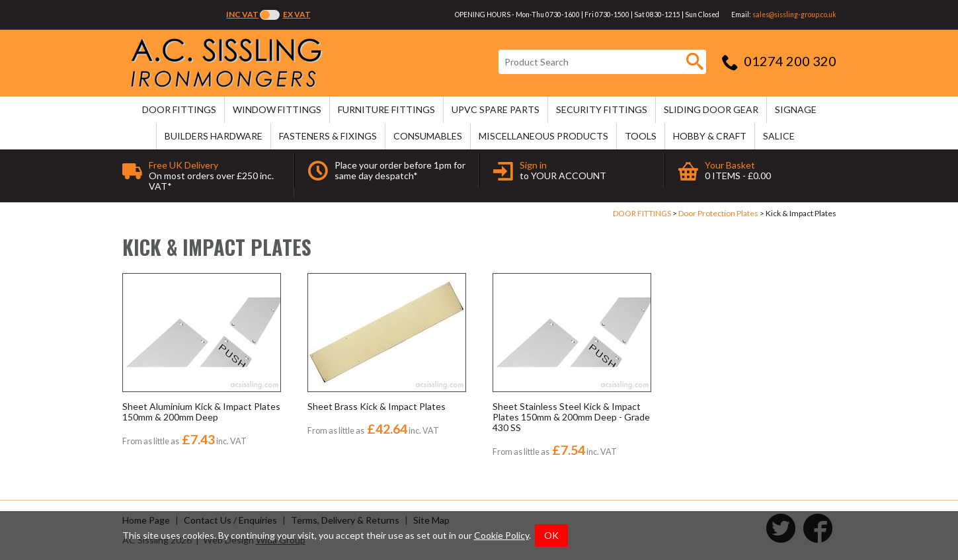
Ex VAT (297, 14)
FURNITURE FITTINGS (386, 109)
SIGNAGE (796, 109)
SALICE (779, 136)
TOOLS (641, 136)
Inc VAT (242, 14)
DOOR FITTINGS (179, 109)
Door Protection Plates (718, 213)
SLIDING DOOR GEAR (711, 109)
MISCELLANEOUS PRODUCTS (543, 136)
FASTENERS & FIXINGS (328, 136)
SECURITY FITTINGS (602, 109)
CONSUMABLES (428, 136)
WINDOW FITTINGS (277, 109)
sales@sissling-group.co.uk (794, 15)
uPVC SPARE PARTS (496, 109)
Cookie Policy (501, 535)
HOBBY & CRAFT (710, 136)
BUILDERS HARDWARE (214, 136)
